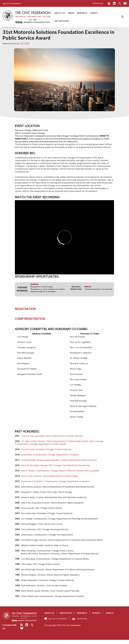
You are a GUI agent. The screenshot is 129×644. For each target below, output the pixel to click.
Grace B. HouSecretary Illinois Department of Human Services (52, 440)
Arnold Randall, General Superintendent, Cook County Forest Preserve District (59, 464)
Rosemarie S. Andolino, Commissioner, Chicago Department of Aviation (55, 485)
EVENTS (94, 13)
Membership (98, 3)
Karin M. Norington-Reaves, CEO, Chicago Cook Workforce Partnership (56, 470)
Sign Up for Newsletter (58, 623)
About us (50, 617)
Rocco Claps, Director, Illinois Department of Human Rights (50, 480)
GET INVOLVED (62, 21)
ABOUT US (60, 13)
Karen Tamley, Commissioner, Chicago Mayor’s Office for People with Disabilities (60, 475)
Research (83, 617)
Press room (66, 617)
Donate (98, 617)
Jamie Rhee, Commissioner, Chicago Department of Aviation (50, 459)
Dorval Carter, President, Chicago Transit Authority (46, 454)
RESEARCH (82, 13)
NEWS (71, 13)
